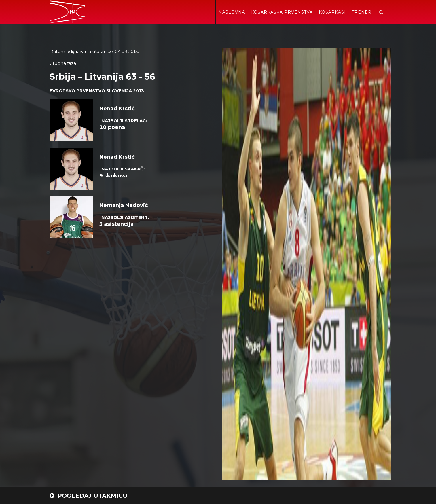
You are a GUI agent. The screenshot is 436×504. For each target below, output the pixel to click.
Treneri (363, 12)
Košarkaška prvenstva (282, 12)
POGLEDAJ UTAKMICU (89, 496)
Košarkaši (332, 12)
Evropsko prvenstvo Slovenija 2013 (97, 91)
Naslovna (232, 12)
